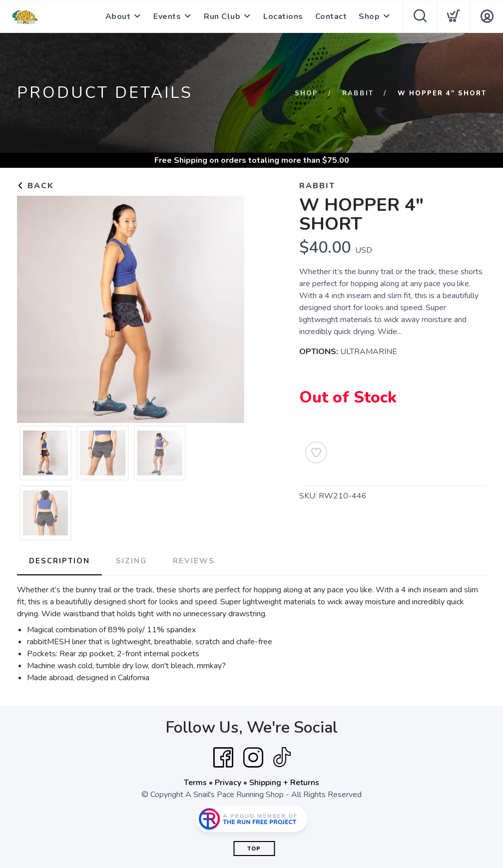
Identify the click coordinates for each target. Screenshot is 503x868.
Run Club (222, 16)
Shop (369, 16)
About (118, 16)
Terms (195, 783)
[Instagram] (253, 758)
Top (254, 849)
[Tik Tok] (282, 758)
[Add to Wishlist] (316, 452)
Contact (331, 16)
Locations (283, 16)
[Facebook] (223, 758)
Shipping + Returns (284, 783)
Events (167, 16)
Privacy (228, 783)
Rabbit (358, 93)
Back (35, 186)
